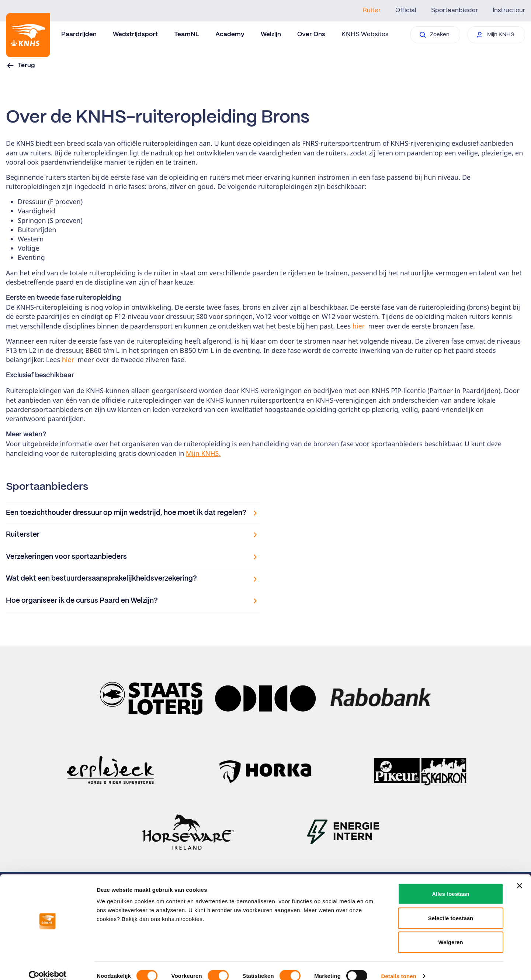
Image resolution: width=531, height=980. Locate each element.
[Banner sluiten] (520, 875)
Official (406, 10)
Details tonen (398, 965)
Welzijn (271, 34)
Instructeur (509, 10)
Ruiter (372, 10)
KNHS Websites (365, 34)
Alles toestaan (451, 883)
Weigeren (450, 931)
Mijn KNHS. (203, 453)
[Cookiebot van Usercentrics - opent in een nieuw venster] (48, 966)
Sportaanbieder (454, 10)
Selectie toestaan (451, 907)
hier (359, 326)
